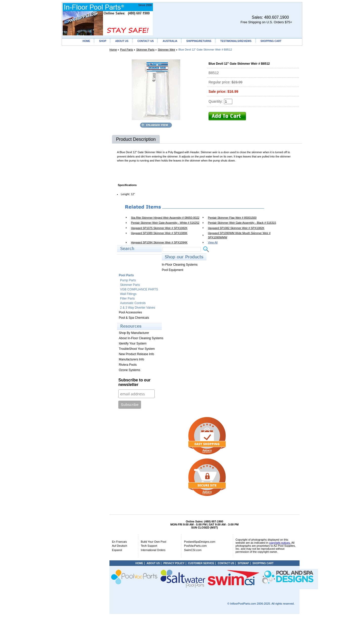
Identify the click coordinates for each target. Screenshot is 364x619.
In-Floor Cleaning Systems (180, 265)
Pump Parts (128, 280)
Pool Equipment (173, 270)
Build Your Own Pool (153, 542)
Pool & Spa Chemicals (134, 318)
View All (213, 242)
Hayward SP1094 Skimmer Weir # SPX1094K (159, 242)
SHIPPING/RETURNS (199, 41)
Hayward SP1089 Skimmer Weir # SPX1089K (159, 233)
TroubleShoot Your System (137, 349)
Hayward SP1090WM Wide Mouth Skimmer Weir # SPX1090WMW (239, 235)
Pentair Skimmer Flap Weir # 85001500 (232, 218)
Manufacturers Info (131, 359)
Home (113, 50)
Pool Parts (127, 50)
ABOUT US (122, 41)
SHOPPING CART (271, 41)
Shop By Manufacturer (134, 333)
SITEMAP (243, 563)
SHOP (103, 41)
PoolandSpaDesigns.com (200, 542)
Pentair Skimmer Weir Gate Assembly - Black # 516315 (242, 223)
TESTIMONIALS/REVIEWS (236, 41)
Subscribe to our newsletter (134, 382)
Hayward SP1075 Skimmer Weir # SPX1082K (159, 228)
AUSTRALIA (170, 41)
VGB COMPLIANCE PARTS (139, 289)
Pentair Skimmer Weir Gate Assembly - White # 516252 (165, 223)
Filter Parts (127, 299)
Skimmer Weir (166, 50)
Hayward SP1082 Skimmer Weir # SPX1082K (236, 228)
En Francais (119, 542)
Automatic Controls (133, 303)
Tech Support (149, 546)
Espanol (117, 550)
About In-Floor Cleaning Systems (141, 338)
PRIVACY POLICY (174, 563)
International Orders (153, 550)
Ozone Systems (130, 370)
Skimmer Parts (145, 50)
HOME (86, 41)
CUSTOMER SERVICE (201, 563)
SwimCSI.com (193, 550)
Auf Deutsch (120, 546)
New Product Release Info (136, 354)
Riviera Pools (128, 365)
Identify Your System (133, 343)
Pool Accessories (130, 312)
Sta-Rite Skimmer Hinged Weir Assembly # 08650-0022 (165, 218)
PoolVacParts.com (195, 546)
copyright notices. (280, 543)
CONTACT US (145, 41)
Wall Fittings (128, 294)
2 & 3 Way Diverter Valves (138, 308)
